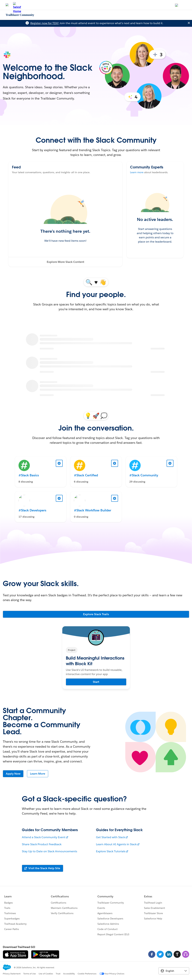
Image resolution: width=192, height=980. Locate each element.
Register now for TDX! (45, 23)
